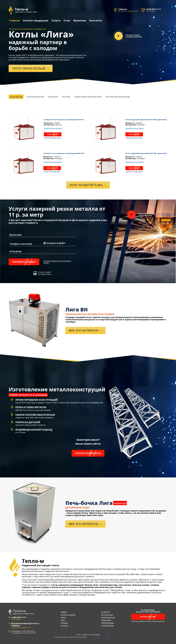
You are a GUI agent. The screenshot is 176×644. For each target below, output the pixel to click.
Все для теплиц (107, 615)
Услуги (56, 20)
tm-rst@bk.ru (151, 11)
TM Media (97, 634)
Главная (14, 20)
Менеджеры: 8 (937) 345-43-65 (23, 631)
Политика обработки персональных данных (57, 262)
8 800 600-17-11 (154, 9)
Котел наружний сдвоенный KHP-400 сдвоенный (146, 153)
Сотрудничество (107, 625)
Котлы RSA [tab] (66, 97)
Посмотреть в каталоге (53, 128)
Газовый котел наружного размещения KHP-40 (64, 120)
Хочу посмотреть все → (88, 185)
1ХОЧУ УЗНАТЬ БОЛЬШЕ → (31, 68)
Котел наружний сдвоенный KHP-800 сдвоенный (146, 120)
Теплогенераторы (108, 617)
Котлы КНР (105, 612)
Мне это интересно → (85, 330)
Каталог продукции (36, 20)
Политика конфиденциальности (97, 637)
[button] (173, 322)
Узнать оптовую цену (53, 138)
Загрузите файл (54, 243)
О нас (67, 20)
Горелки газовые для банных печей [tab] (88, 97)
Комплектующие (107, 623)
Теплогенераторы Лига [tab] (35, 97)
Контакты (95, 20)
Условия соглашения (115, 637)
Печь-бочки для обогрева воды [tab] (118, 97)
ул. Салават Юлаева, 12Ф (128, 11)
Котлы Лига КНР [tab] (16, 97)
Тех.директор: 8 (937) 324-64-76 (24, 633)
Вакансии (80, 20)
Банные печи (106, 620)
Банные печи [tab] (53, 97)
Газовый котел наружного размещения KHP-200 (64, 153)
